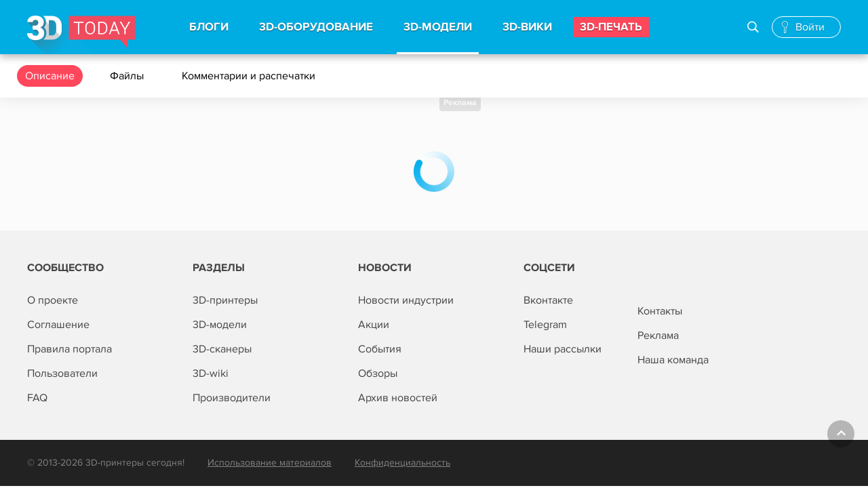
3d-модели (438, 27)
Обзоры (378, 373)
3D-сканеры (222, 349)
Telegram (545, 325)
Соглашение (58, 325)
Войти (810, 27)
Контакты (660, 311)
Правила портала (70, 349)
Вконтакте (548, 300)
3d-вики (527, 27)
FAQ (37, 398)
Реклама (460, 103)
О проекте (53, 300)
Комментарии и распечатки (250, 76)
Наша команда (673, 360)
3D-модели (220, 325)
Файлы (128, 76)
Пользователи (62, 373)
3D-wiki (211, 373)
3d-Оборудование (316, 27)
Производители (232, 398)
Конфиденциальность (402, 463)
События (380, 349)
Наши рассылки (563, 349)
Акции (374, 325)
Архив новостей (398, 398)
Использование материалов (270, 463)
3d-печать (611, 27)
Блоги (209, 27)
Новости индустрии (406, 300)
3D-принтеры (225, 300)
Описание (50, 76)
